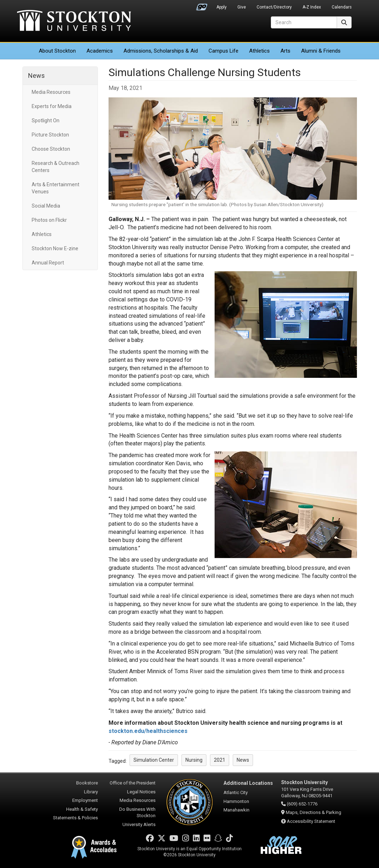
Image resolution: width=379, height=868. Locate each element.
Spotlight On (46, 120)
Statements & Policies (75, 818)
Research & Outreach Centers (56, 167)
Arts (285, 51)
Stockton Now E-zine (55, 248)
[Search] (304, 22)
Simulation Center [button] (154, 760)
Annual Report (48, 263)
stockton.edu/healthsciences (148, 731)
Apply (222, 7)
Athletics (259, 51)
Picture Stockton (50, 135)
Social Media (46, 206)
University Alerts (139, 824)
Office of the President (133, 783)
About (57, 51)
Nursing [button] (194, 760)
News (36, 76)
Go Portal (202, 5)
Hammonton (236, 801)
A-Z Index (312, 7)
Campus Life (223, 51)
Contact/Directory (274, 7)
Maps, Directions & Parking (314, 812)
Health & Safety (82, 809)
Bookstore (87, 783)
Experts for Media (52, 106)
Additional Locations (248, 783)
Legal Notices (141, 792)
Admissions (161, 51)
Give (242, 7)
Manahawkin (236, 810)
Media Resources (51, 92)
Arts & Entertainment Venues (56, 188)
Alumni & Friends (321, 51)
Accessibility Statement (311, 821)
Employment (85, 800)
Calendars (342, 7)
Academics (100, 51)
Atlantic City (236, 792)
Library (91, 792)
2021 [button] (220, 760)
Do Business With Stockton (137, 813)
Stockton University (74, 21)
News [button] (243, 760)
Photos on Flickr (49, 220)
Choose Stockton (51, 149)
